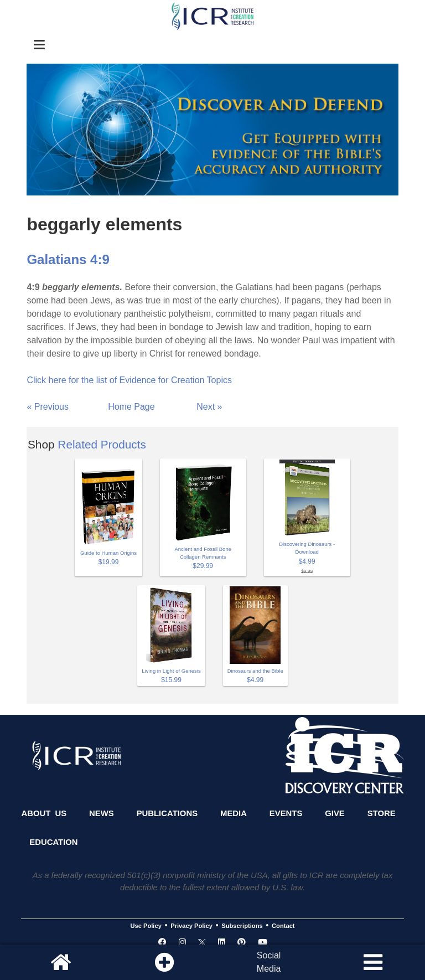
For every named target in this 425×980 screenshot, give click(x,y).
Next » (209, 407)
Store (382, 813)
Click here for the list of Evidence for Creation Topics (129, 380)
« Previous (48, 407)
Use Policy (146, 926)
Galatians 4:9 (68, 259)
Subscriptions (242, 926)
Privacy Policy (191, 926)
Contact (283, 926)
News (102, 813)
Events (286, 813)
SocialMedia (269, 962)
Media (234, 813)
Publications (167, 813)
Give (335, 813)
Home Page (131, 407)
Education (53, 842)
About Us (44, 813)
